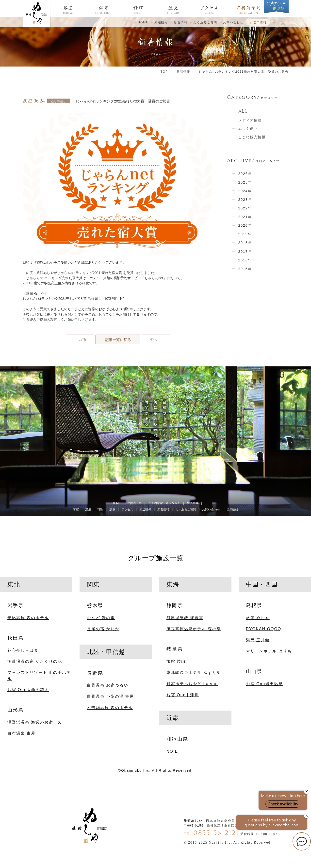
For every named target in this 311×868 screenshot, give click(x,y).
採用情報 (260, 23)
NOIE (172, 751)
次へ (153, 339)
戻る (83, 339)
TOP (164, 72)
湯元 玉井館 (258, 640)
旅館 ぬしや (258, 618)
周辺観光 (161, 22)
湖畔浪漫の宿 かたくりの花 (35, 661)
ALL (243, 111)
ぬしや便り (248, 129)
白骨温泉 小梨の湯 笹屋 (111, 696)
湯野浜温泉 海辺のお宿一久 (35, 722)
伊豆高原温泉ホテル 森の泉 (194, 629)
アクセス (127, 510)
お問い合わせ (233, 22)
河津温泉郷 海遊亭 (185, 618)
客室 (76, 510)
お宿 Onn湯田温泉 (264, 684)
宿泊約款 (193, 503)
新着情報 (181, 22)
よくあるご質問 (205, 22)
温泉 (88, 510)
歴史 (112, 510)
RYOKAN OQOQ (264, 629)
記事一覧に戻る (118, 340)
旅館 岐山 (176, 661)
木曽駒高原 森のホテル (110, 708)
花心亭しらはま (23, 650)
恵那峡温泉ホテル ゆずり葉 (194, 672)
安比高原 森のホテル (28, 618)
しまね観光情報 (252, 137)
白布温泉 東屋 (21, 733)
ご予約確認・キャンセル (164, 503)
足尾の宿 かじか (103, 629)
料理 (100, 510)
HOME (143, 22)
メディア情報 (250, 120)
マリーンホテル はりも (269, 651)
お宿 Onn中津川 (183, 695)
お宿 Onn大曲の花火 (28, 690)
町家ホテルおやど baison (192, 684)
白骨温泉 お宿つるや (108, 685)
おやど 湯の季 (101, 618)
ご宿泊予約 (134, 503)
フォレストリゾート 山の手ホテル (39, 675)
